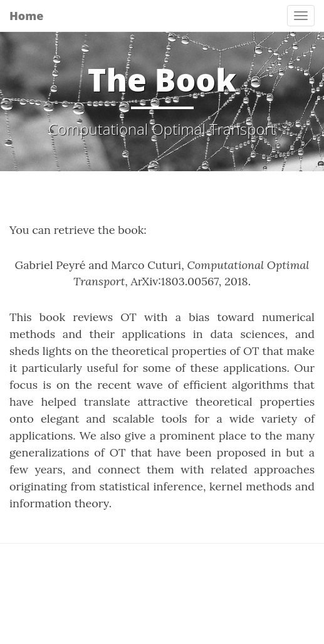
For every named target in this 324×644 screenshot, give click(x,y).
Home (26, 16)
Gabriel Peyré (50, 265)
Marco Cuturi (146, 265)
